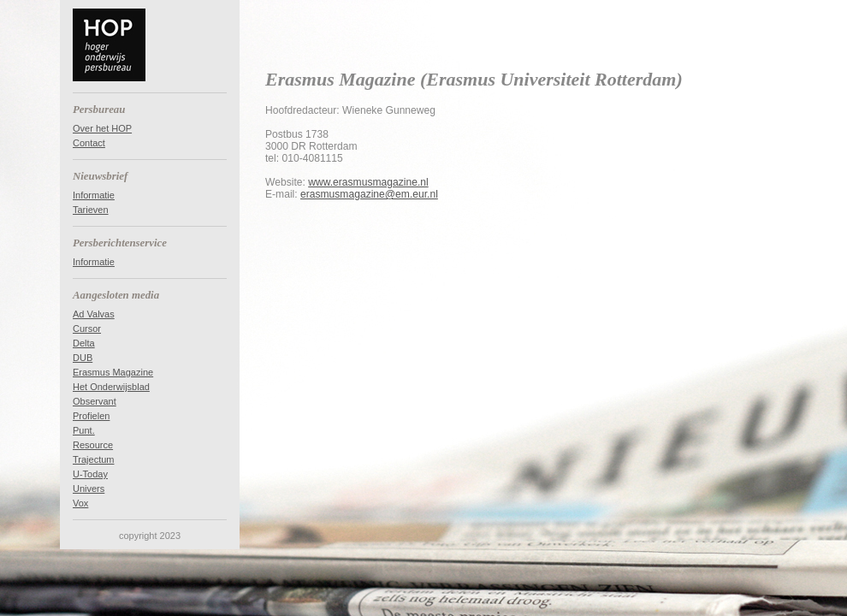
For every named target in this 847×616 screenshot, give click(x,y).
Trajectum (94, 459)
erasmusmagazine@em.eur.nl (369, 194)
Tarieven (91, 210)
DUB (83, 358)
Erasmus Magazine (113, 372)
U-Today (90, 474)
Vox (80, 503)
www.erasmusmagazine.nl (368, 182)
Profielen (91, 416)
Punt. (84, 430)
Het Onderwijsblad (111, 387)
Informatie (94, 195)
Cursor (87, 329)
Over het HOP (102, 128)
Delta (84, 343)
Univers (89, 489)
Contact (89, 143)
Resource (93, 445)
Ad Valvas (94, 314)
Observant (95, 401)
